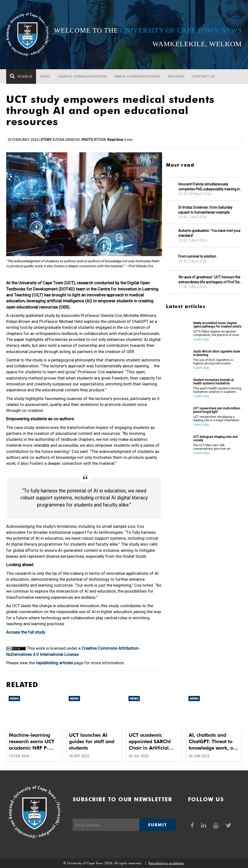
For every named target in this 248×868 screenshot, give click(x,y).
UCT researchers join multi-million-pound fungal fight (217, 410)
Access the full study (26, 632)
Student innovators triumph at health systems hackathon (213, 382)
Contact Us (203, 76)
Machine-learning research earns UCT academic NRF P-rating (32, 742)
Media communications (137, 76)
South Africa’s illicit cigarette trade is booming (217, 353)
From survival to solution (197, 256)
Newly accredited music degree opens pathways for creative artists (217, 325)
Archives (176, 76)
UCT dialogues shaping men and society (215, 439)
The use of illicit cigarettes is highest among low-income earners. (213, 362)
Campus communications (82, 76)
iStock (100, 140)
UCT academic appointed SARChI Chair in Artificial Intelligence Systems (152, 742)
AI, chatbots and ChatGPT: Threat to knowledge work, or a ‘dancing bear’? (212, 742)
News (45, 76)
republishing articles (54, 663)
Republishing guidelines (166, 863)
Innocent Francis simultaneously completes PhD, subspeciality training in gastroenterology (209, 187)
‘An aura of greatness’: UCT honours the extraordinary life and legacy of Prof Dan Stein (210, 280)
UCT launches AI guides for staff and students (92, 741)
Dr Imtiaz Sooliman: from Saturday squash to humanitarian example (205, 210)
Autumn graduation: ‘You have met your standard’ (209, 233)
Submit (157, 825)
